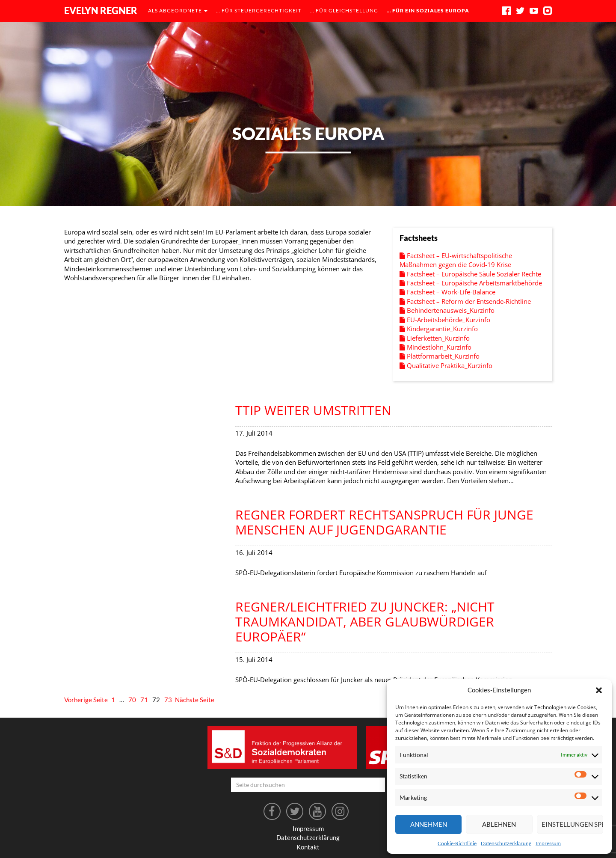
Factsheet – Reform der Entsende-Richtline (465, 301)
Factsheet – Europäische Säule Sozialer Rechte (470, 274)
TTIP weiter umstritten (313, 410)
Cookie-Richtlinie (457, 843)
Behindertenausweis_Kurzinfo (447, 310)
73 (168, 700)
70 (132, 700)
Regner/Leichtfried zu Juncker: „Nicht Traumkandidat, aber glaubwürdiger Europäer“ (365, 622)
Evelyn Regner (101, 10)
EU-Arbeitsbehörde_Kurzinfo (445, 320)
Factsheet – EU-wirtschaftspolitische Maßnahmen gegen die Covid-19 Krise (456, 260)
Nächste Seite (195, 700)
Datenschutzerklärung (506, 843)
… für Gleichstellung (344, 10)
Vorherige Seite (86, 700)
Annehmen (429, 824)
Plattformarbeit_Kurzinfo (440, 356)
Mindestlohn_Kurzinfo (435, 347)
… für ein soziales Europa (428, 10)
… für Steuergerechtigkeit (259, 10)
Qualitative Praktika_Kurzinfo (446, 365)
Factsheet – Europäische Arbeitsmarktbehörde (471, 283)
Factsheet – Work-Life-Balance (447, 292)
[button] (599, 690)
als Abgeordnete (178, 10)
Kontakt (308, 847)
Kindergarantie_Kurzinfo (439, 329)
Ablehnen (499, 824)
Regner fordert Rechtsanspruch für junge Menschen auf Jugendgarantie (384, 522)
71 (144, 700)
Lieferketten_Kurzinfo (435, 338)
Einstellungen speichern (572, 824)
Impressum (548, 843)
